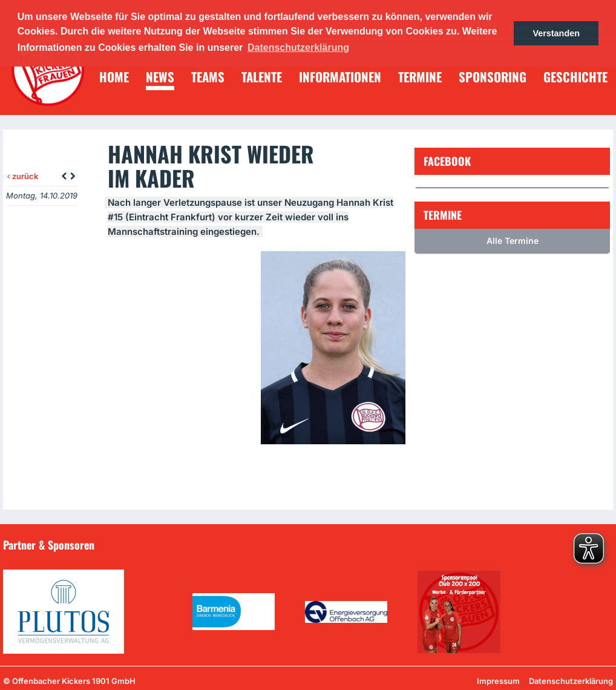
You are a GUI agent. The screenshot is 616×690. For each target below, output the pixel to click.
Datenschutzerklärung (571, 681)
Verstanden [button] (556, 33)
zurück (23, 176)
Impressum (498, 681)
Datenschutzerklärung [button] (298, 48)
